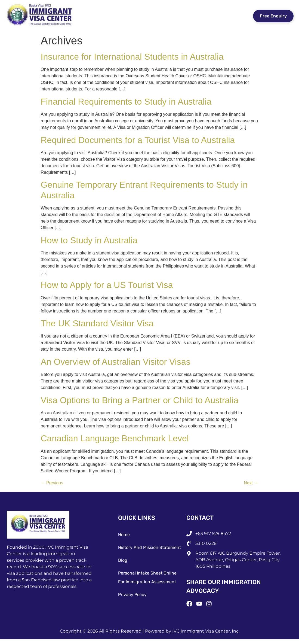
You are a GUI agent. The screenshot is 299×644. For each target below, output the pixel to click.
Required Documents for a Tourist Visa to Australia (138, 140)
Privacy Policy (132, 595)
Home (124, 535)
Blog (123, 560)
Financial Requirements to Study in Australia (126, 102)
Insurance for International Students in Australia (132, 57)
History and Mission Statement (149, 547)
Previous (52, 483)
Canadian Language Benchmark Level (115, 438)
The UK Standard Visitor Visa (97, 323)
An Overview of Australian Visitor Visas (116, 362)
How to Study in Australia (89, 240)
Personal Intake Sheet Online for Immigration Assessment (147, 577)
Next (251, 483)
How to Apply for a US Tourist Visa (107, 285)
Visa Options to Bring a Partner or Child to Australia (140, 400)
